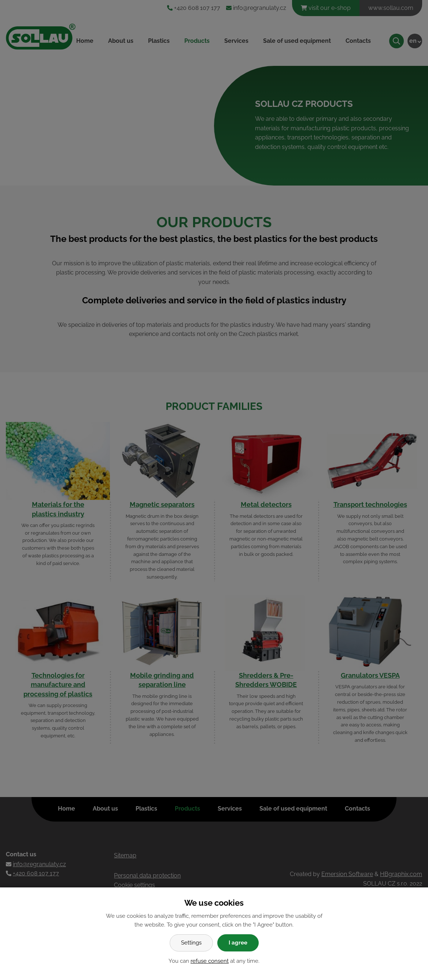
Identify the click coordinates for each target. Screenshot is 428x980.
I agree (238, 943)
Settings (191, 943)
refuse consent (210, 961)
